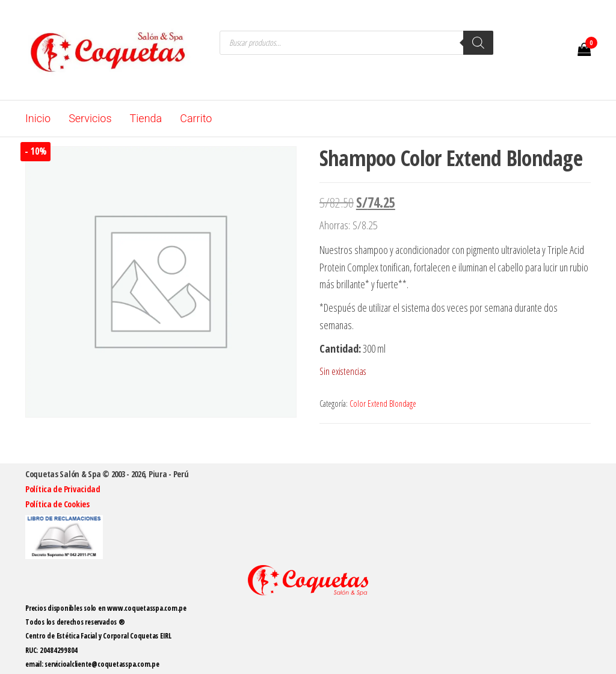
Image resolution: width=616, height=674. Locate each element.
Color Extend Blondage (383, 403)
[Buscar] (478, 43)
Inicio (38, 118)
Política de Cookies (57, 504)
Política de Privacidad (63, 489)
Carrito (196, 118)
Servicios (90, 118)
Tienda (146, 118)
